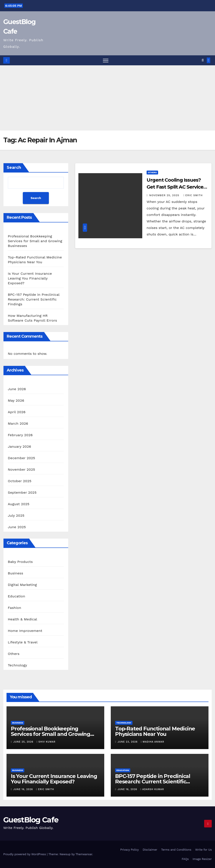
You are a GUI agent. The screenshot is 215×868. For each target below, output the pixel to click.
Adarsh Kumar (152, 789)
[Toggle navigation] (106, 60)
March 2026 (18, 423)
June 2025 (17, 527)
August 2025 (19, 504)
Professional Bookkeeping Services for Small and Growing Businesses (35, 241)
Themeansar (84, 854)
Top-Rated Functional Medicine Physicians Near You (155, 731)
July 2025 (16, 515)
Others (14, 654)
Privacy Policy (130, 850)
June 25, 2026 (24, 742)
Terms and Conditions (176, 850)
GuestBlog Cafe (31, 820)
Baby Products (20, 562)
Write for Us (203, 850)
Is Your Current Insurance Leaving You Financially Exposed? (30, 278)
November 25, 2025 (165, 195)
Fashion (15, 608)
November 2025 (21, 469)
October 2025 (20, 481)
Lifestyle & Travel (23, 642)
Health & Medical (22, 619)
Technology (17, 665)
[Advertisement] (107, 98)
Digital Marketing (22, 585)
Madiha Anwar (152, 742)
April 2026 (17, 412)
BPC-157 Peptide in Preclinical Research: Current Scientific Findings (34, 299)
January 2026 (19, 446)
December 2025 (21, 458)
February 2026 (20, 435)
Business (16, 573)
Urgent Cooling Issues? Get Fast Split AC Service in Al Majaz (175, 187)
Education (17, 596)
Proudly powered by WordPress (25, 854)
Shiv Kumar (46, 742)
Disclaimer (150, 850)
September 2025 (22, 492)
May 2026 (16, 400)
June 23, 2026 (128, 742)
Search (14, 168)
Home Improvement (25, 631)
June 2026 (17, 389)
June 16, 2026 (24, 789)
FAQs (185, 859)
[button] (203, 60)
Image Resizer (202, 859)
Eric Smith (193, 195)
